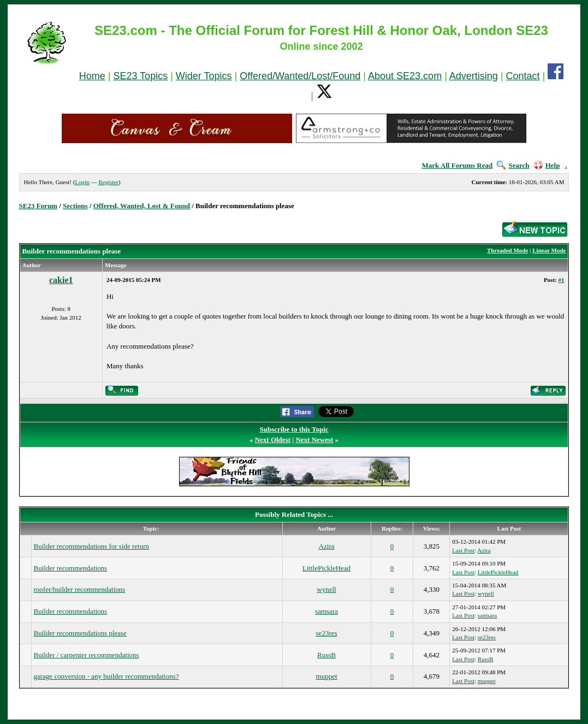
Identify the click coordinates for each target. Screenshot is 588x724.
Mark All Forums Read (458, 165)
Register (108, 182)
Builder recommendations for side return (92, 546)
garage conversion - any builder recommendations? (106, 676)
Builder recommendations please (80, 633)
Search (513, 165)
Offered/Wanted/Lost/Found (300, 76)
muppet (327, 676)
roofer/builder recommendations (80, 589)
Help (547, 165)
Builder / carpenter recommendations (87, 655)
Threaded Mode (507, 250)
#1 (561, 280)
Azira (327, 546)
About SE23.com (405, 76)
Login (82, 182)
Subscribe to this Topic (294, 429)
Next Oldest (273, 440)
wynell (326, 589)
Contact (523, 76)
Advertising (474, 76)
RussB (326, 655)
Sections (75, 206)
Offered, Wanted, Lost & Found (142, 206)
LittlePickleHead (326, 568)
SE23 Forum (38, 206)
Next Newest (314, 440)
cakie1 (61, 280)
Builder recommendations (71, 568)
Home (92, 76)
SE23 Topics (140, 76)
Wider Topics (204, 76)
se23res (327, 633)
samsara (326, 611)
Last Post (463, 550)
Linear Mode (549, 250)
